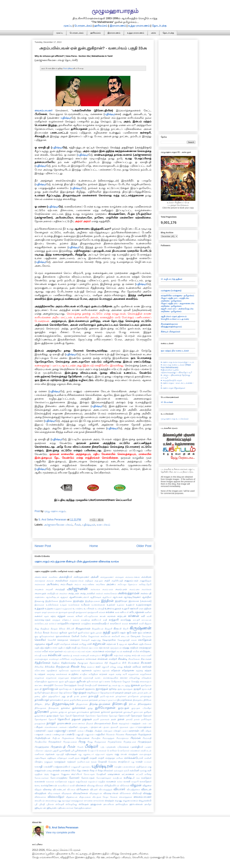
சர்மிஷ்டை (146, 651)
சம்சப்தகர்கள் (56, 651)
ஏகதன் (38, 612)
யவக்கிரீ (48, 767)
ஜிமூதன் (46, 693)
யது (133, 762)
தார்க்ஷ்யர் (103, 700)
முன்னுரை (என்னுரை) (171, 291)
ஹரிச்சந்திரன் (122, 804)
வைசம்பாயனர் (43, 110)
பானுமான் (89, 734)
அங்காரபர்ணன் (132, 577)
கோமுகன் (147, 636)
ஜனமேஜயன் (50, 689)
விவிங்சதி (137, 793)
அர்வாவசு (95, 589)
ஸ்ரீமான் (50, 804)
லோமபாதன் (88, 778)
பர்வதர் (117, 731)
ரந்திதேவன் (141, 767)
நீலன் (115, 723)
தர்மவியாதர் (42, 700)
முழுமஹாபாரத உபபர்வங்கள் (175, 419)
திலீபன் (132, 704)
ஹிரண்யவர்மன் (66, 808)
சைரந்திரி (49, 685)
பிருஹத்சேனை (115, 742)
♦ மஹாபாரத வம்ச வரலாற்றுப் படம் (177, 362)
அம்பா (78, 584)
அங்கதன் (119, 577)
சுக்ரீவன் (137, 667)
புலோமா (39, 751)
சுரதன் (112, 674)
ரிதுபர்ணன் (83, 770)
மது (80, 754)
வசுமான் (50, 782)
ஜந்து (128, 685)
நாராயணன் (64, 723)
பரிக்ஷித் (89, 731)
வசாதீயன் (117, 778)
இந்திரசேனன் (52, 601)
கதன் (46, 616)
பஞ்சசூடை (84, 727)
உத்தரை (49, 608)
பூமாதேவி (65, 750)
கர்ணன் (134, 616)
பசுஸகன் (63, 727)
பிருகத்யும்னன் (70, 742)
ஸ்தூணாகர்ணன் (130, 801)
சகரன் (134, 640)
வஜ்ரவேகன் (82, 782)
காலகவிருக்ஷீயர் (100, 623)
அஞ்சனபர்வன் (76, 581)
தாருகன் (94, 700)
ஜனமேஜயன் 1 (66, 689)
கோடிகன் (136, 636)
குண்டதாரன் (96, 633)
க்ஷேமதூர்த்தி (124, 640)
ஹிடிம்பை (52, 808)
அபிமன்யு (53, 584)
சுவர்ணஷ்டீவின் (111, 678)
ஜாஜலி (137, 689)
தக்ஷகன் (119, 693)
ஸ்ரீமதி (42, 804)
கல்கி (149, 616)
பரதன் (50, 731)
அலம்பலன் (108, 589)
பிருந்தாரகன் (100, 742)
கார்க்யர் (53, 624)
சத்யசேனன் (83, 648)
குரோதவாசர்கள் (47, 636)
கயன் (103, 616)
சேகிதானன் (116, 682)
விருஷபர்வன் (111, 793)
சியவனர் (146, 663)
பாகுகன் (39, 734)
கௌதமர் (75, 640)
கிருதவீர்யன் (98, 629)
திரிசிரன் (147, 700)
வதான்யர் (93, 782)
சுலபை (98, 678)
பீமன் (65, 68)
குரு (36, 636)
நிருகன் (90, 723)
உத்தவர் (58, 609)
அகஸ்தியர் (65, 577)
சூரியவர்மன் (92, 682)
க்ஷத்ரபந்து (96, 640)
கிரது (37, 629)
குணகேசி (73, 633)
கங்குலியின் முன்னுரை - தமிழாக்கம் (177, 295)
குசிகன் (63, 633)
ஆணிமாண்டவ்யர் (79, 597)
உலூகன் (117, 608)
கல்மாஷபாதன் (43, 620)
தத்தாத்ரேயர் (54, 696)
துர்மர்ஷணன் (83, 712)
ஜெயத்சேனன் (65, 693)
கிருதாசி (108, 629)
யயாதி (39, 767)
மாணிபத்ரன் (74, 758)
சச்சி (90, 644)
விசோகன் (125, 786)
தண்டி (37, 696)
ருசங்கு (143, 771)
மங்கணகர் (135, 751)
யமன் (139, 762)
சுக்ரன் (127, 667)
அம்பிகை (100, 584)
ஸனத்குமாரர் (77, 801)
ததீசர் (44, 696)
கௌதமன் (63, 640)
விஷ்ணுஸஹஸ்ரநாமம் (171, 327)
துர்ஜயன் (63, 712)
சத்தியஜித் (39, 648)
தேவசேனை (102, 716)
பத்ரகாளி (114, 727)
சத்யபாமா (93, 648)
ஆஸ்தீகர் (147, 597)
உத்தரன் (39, 608)
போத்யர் (92, 751)
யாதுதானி (76, 767)
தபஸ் (77, 696)
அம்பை (111, 584)
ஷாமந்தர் (66, 801)
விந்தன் (38, 790)
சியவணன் (134, 663)
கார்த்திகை (86, 624)
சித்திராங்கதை (68, 663)
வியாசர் (119, 789)
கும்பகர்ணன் (145, 633)
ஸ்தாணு (118, 801)
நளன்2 (129, 719)
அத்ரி (107, 581)
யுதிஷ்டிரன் (89, 525)
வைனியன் (40, 801)
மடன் (149, 751)
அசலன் (50, 581)
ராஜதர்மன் (40, 770)
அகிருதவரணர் (81, 577)
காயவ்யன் (146, 620)
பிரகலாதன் (131, 734)
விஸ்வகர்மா (40, 797)
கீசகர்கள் (54, 633)
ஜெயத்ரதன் (80, 693)
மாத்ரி (101, 758)
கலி (143, 616)
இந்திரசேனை (66, 601)
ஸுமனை (88, 801)
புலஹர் (148, 747)
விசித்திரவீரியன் (112, 786)
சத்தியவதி (71, 648)
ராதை (49, 771)
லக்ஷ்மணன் (114, 774)
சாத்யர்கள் (119, 655)
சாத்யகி (107, 655)
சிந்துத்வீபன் (115, 663)
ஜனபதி (38, 689)
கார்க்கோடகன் (41, 624)
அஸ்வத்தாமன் (128, 593)
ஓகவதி (72, 612)
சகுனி (49, 644)
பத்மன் (106, 727)
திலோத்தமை (145, 704)
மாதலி (84, 758)
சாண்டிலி (85, 655)
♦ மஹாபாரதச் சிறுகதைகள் (173, 388)
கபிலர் (79, 616)
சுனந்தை (51, 674)
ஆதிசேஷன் (96, 597)
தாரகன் (85, 700)
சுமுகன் (103, 674)
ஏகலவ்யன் (53, 612)
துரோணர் (42, 712)
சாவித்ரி (113, 659)
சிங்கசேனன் (134, 659)
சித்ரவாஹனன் (96, 663)
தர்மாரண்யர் (57, 700)
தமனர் (84, 696)
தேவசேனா (91, 716)
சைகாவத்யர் (146, 682)
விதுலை (147, 785)
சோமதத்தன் (70, 685)
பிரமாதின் (96, 738)
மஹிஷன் (52, 758)
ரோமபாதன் (89, 774)
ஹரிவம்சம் (101, 26)
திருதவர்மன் (82, 704)
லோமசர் (74, 778)
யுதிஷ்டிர (70, 68)
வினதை (47, 789)
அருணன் (39, 589)
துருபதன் (124, 708)
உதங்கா (121, 605)
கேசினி (75, 636)
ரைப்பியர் (77, 774)
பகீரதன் (39, 727)
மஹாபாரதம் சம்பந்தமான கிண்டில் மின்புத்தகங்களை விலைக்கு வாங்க (77, 562)
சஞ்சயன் (99, 644)
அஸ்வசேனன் (110, 593)
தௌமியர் (64, 719)
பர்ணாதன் (107, 731)
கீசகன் (46, 633)
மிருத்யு (39, 762)
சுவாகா (124, 678)
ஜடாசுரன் (113, 685)
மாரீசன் (119, 758)
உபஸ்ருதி (100, 609)
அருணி (49, 589)
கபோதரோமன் (91, 616)
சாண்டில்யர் (95, 655)
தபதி (70, 696)
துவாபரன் (138, 712)
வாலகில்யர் (63, 786)
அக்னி (95, 577)
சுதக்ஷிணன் (52, 671)
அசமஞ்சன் (40, 581)
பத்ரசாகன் (124, 727)
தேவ (62, 716)
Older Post (144, 546)
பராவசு (80, 731)
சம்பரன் (67, 651)
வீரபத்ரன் (97, 797)
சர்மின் (136, 651)
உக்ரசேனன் (74, 605)
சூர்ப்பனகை (105, 682)
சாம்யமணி (146, 655)
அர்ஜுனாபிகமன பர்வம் (58, 525)
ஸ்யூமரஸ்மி (145, 801)
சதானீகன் (133, 644)
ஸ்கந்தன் (109, 801)
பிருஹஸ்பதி (58, 747)
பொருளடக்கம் (83, 26)
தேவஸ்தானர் (41, 719)
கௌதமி (85, 640)
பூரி (72, 751)
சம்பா (74, 651)
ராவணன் (65, 770)
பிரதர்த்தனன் (145, 734)
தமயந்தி (93, 696)
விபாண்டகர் (59, 789)
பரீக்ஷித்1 (98, 731)
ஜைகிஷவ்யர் (93, 693)
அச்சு (153, 33)
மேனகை (112, 762)
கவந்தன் (56, 620)
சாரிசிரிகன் (65, 659)
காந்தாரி (114, 620)
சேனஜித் (135, 682)
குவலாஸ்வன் (63, 636)
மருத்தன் (133, 754)
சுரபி (125, 674)
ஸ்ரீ (36, 804)
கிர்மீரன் (38, 633)
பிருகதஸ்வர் (55, 742)
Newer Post (43, 546)
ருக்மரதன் (118, 771)
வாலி (72, 786)
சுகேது (113, 667)
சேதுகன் (126, 682)
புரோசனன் (123, 747)
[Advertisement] (178, 85)
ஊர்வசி (134, 608)
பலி (142, 731)
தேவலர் (147, 716)
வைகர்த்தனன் (126, 797)
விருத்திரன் (40, 793)
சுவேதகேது (135, 678)
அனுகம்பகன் (131, 581)
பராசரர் (72, 731)
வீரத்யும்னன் (85, 797)
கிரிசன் (62, 629)
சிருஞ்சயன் (63, 667)
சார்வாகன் (91, 659)
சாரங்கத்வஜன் (41, 659)
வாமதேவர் (146, 781)
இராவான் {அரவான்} (140, 601)
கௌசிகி (52, 640)
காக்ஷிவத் (85, 620)
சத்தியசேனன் (145, 644)
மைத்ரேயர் (124, 762)
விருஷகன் (67, 793)
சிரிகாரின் (39, 667)
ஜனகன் (135, 685)
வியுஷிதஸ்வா (133, 790)
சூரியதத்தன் (70, 682)
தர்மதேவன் (133, 696)
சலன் (45, 655)
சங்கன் (75, 644)
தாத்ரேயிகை (76, 700)
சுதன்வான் (75, 671)
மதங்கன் (50, 754)
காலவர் (133, 623)
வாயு (37, 785)
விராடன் (146, 789)
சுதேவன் (116, 670)
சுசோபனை (40, 671)
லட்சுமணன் (128, 774)
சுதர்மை (97, 671)
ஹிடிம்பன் (40, 808)
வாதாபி (135, 782)
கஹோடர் (67, 620)
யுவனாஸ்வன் (129, 767)
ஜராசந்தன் (102, 689)
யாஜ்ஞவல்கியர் (62, 767)
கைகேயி (116, 636)
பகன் (144, 723)
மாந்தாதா (110, 758)
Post (37, 511)
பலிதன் (148, 731)
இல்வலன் (39, 605)
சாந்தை (127, 655)
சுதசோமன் (64, 671)
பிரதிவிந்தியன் (42, 738)
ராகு (149, 767)
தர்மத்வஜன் (146, 696)
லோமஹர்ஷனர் (104, 778)
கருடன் (122, 616)
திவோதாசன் (40, 708)
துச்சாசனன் (79, 708)
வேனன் (114, 797)
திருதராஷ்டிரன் (63, 704)
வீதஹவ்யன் (72, 797)
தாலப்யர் (112, 700)
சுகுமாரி (105, 667)
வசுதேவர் (146, 778)
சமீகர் (45, 651)
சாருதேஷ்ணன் (78, 659)
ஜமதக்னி (80, 689)
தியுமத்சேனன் (125, 700)
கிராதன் (54, 629)
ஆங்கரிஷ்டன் (53, 597)
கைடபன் (125, 636)
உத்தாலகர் (67, 609)
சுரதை (119, 674)
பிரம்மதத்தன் (108, 738)
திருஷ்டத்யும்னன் (100, 704)
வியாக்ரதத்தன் (106, 790)
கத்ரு (53, 616)
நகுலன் (76, 719)
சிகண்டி (123, 659)
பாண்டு (70, 734)
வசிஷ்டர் (129, 778)
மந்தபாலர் (100, 754)
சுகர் (98, 667)
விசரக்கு (91, 786)
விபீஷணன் (83, 789)
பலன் (124, 731)
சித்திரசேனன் (42, 663)
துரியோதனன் (105, 708)
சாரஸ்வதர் (54, 659)
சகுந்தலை (40, 644)
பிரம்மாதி (147, 738)
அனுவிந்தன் (146, 581)
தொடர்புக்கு (159, 26)
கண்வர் (39, 616)
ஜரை (120, 689)
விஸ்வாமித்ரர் (56, 797)
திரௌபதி (120, 704)
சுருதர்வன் (39, 678)
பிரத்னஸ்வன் (68, 738)
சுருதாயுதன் (64, 678)
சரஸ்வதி (127, 651)
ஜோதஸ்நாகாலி (107, 693)
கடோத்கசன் (137, 612)
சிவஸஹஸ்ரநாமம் (169, 324)
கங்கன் (102, 612)
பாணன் (48, 734)
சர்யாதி (38, 655)
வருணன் (111, 781)
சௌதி (81, 685)
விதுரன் (136, 785)
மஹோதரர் (62, 758)
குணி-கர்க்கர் (84, 633)
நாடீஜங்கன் (40, 723)
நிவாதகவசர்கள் (103, 723)
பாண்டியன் (58, 734)
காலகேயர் (115, 623)
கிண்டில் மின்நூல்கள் (171, 332)
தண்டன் (148, 693)
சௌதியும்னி (91, 685)
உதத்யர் (130, 605)
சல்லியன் (55, 655)
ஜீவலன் (54, 693)
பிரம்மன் (136, 738)
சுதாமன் (106, 671)
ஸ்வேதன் (84, 804)
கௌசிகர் (40, 640)
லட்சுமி (139, 774)
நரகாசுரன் (105, 719)
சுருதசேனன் (146, 674)
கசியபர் (124, 612)
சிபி (124, 663)
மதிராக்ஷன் (71, 754)
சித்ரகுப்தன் (83, 663)
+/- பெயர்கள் (167, 402)
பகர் (149, 723)
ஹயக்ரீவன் (109, 804)
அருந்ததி (60, 589)
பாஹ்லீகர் (100, 734)
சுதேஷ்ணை (128, 670)
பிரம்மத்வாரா (122, 738)
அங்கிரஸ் (146, 577)
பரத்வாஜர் (60, 731)
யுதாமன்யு (86, 767)
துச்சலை (65, 708)
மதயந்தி (60, 754)
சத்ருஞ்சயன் (116, 648)
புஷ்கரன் (48, 751)
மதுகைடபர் (88, 754)
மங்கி (143, 751)
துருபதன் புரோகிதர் (141, 708)
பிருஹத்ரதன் (144, 742)
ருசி (149, 770)
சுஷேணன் (146, 678)
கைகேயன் (106, 636)
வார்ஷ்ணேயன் (49, 785)
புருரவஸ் (111, 747)
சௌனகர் (103, 685)
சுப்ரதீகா (84, 674)
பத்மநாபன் (96, 727)
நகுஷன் (87, 719)
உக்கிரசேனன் (52, 605)
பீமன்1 (80, 747)
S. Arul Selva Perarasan (64, 828)
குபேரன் (132, 633)
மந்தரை (109, 754)
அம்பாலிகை (88, 584)
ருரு (46, 774)
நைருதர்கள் (124, 723)
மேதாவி (102, 762)
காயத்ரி (136, 620)
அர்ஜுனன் (77, 589)
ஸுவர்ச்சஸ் (99, 801)
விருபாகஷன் (54, 793)
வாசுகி (127, 781)
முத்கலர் (71, 762)
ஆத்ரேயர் (107, 597)
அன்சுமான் (40, 584)
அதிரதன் (89, 581)
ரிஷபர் (93, 770)
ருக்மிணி (134, 770)
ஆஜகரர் (64, 597)
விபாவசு (71, 790)
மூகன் (94, 762)
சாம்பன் (136, 655)
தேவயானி (124, 716)
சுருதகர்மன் (133, 674)
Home (94, 546)
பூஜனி (56, 751)
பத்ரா (132, 727)
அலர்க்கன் (146, 589)
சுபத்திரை (73, 674)
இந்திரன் (107, 601)
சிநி (106, 663)
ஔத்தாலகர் (81, 612)
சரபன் (119, 651)
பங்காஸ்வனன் (51, 727)
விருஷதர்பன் (96, 793)
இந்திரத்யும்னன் (92, 601)
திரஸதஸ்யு (138, 700)
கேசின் (84, 636)
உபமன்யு (78, 608)
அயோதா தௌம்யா (127, 584)
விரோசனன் (125, 793)
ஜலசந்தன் (128, 689)
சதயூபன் (123, 644)
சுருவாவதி (88, 678)
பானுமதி (79, 734)
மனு (117, 754)
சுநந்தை (139, 671)
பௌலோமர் (123, 751)
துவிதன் (148, 712)
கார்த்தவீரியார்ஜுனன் (69, 623)
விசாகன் (99, 786)
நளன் (121, 719)
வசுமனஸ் (40, 781)
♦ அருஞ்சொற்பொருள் (171, 380)
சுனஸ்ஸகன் (62, 674)
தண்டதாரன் (138, 693)
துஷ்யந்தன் (53, 716)
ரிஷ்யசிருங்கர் (105, 770)
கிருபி (126, 629)
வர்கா (120, 782)
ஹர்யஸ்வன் (136, 804)
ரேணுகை (65, 774)
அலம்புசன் (121, 589)
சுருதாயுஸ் (76, 678)
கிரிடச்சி (70, 629)
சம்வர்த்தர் (111, 651)
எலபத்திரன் (145, 608)
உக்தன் (63, 605)
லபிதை (148, 774)
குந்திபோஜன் (119, 633)
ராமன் (56, 770)
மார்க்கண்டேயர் (133, 758)
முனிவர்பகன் (83, 762)
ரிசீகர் (74, 771)
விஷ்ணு (147, 793)
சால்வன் (103, 659)
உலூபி (126, 608)
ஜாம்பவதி (147, 689)
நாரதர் (51, 723)
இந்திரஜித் (78, 601)
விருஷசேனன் (80, 793)
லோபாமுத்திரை (59, 778)
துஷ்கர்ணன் (40, 716)
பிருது (90, 742)
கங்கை (110, 612)
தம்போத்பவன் (107, 696)
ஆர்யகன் (118, 597)
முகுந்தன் (48, 762)
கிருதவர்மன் (83, 629)
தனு (64, 696)
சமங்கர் (38, 651)
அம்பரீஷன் (67, 584)
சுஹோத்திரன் (41, 682)
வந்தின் (102, 782)
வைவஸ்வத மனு (53, 801)
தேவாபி (52, 719)
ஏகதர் (44, 612)
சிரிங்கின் (50, 667)
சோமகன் (59, 685)
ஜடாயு (121, 685)
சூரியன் (81, 681)
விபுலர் (94, 789)
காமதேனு (126, 620)
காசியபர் (96, 620)
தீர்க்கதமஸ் (54, 708)
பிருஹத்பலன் (130, 742)
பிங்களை (120, 734)
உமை (108, 608)
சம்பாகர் (81, 651)
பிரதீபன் (56, 738)
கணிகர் (148, 612)
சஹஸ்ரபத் (67, 655)
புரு (102, 747)
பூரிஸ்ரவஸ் (81, 750)
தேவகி (68, 716)
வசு (138, 778)
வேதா (106, 797)
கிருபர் (117, 629)
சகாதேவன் (145, 640)
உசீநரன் (86, 605)
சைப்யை (39, 685)
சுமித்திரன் (93, 674)
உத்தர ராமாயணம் (139, 26)
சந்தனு (126, 648)
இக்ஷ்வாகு (39, 601)
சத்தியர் (61, 648)
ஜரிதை (113, 689)
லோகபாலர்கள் (42, 778)
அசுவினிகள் (62, 581)
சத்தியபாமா (51, 648)
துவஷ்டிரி (128, 712)
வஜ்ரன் (71, 782)
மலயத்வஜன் (145, 754)
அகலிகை (53, 577)
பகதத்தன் (136, 723)
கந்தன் (61, 616)
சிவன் (75, 666)
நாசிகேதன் (146, 719)
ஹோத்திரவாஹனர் (83, 808)
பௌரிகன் (112, 751)
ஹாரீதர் (148, 804)
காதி (105, 620)
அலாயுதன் (40, 593)
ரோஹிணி (101, 774)
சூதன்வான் (53, 682)
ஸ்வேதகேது (71, 804)
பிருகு (82, 742)
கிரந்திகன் (45, 629)
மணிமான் (39, 754)
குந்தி (107, 632)
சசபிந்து (83, 644)
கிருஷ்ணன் (141, 628)
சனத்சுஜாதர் (145, 648)
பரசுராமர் (40, 731)
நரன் (114, 719)
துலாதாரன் (117, 712)
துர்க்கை (54, 712)
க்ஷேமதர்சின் (109, 640)
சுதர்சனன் (87, 670)
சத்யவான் (104, 648)
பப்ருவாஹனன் (143, 727)
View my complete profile (61, 832)
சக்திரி (57, 644)
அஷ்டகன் (74, 593)
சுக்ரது (120, 667)
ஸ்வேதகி (60, 804)
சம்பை (89, 651)
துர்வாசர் (106, 712)
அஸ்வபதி (146, 593)
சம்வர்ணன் (98, 651)
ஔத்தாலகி (93, 612)
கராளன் (111, 616)
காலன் (125, 624)
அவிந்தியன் (53, 593)
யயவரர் (148, 762)
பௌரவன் (101, 751)
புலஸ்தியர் (137, 747)
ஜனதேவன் (146, 685)
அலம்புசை (134, 589)
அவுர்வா (63, 593)
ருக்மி (126, 771)
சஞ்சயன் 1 (112, 644)
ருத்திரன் (39, 774)
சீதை (83, 667)
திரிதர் (48, 704)
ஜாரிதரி (38, 693)
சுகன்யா (91, 667)
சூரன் (61, 682)
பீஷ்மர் (92, 746)
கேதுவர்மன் (94, 636)
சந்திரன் (134, 648)
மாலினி (148, 758)
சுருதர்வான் (51, 678)
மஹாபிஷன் (40, 758)
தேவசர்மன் (78, 716)
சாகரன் (76, 655)
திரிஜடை (39, 704)
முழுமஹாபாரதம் (115, 11)
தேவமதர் (113, 716)
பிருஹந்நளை (42, 747)
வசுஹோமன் (61, 782)
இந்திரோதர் (121, 601)
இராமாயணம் (118, 26)
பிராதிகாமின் (41, 742)
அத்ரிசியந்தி (117, 581)
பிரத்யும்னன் (83, 738)
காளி (141, 624)
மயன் (124, 754)
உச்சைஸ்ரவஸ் (98, 605)
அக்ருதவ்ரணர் (107, 577)
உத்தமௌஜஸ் (144, 605)
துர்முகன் (95, 712)
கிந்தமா (148, 624)
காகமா (76, 620)
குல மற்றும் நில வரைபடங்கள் (175, 351)
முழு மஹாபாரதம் (55, 511)
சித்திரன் (56, 663)
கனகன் (71, 616)
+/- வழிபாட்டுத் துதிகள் (172, 279)
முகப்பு (68, 26)
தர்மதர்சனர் (121, 696)
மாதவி (93, 758)
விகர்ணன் (81, 785)
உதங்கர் (111, 605)
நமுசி (96, 719)
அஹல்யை (40, 597)
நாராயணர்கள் (79, 723)
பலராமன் (133, 731)
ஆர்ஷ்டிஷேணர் (132, 597)
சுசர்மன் (147, 667)
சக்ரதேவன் (65, 644)
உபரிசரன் (89, 608)
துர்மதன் (72, 712)
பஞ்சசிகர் (73, 727)
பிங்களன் (110, 734)
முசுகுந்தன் (60, 762)
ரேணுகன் (55, 774)
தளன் (66, 700)
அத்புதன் (99, 581)
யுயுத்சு (118, 767)
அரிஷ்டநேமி (145, 584)
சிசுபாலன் (146, 659)
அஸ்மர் (99, 593)
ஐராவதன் (63, 612)
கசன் (117, 612)
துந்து (90, 708)
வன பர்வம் (103, 525)
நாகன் (137, 719)
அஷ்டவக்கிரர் (87, 593)
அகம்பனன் (41, 577)
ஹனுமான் (96, 804)
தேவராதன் (136, 716)
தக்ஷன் (128, 693)
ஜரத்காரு (90, 689)
